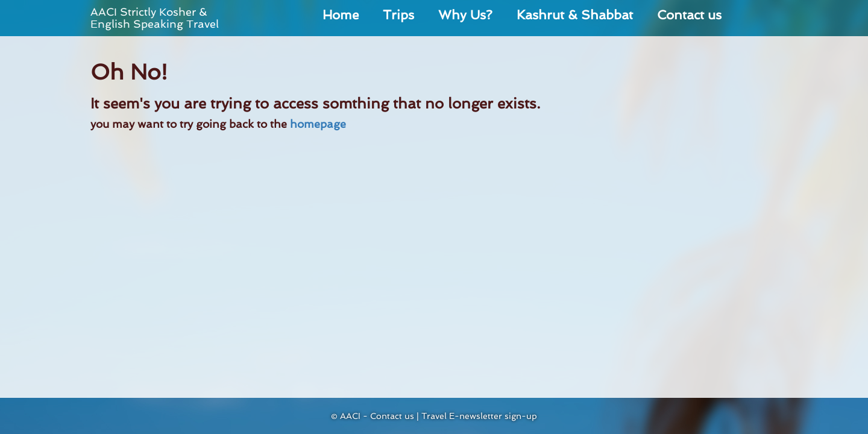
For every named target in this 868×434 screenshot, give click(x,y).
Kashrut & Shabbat (575, 15)
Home (341, 15)
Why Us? (465, 15)
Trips (398, 15)
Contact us (689, 15)
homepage (318, 124)
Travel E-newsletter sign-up (479, 416)
